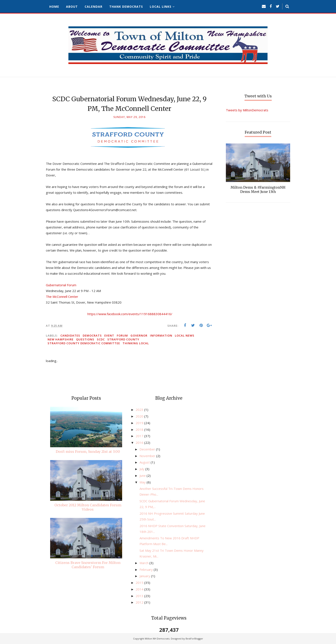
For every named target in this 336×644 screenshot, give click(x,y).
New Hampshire (61, 339)
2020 (140, 416)
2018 (140, 429)
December (148, 449)
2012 (140, 602)
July (142, 469)
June (143, 476)
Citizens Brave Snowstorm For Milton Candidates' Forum (88, 565)
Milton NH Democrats (157, 639)
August (145, 462)
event (109, 335)
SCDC (101, 339)
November (148, 456)
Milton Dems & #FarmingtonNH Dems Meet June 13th (258, 189)
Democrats (92, 335)
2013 (140, 596)
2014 (140, 589)
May (143, 482)
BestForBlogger (194, 639)
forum (122, 335)
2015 (140, 583)
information (161, 335)
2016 (140, 443)
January (145, 576)
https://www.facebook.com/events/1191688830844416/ (130, 314)
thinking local (136, 343)
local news (185, 335)
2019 (140, 423)
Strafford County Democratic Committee (84, 343)
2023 (140, 410)
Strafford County (123, 339)
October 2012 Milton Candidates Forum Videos (88, 507)
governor (139, 335)
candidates (70, 335)
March (144, 563)
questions (85, 339)
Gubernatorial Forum (61, 285)
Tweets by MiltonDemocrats (247, 110)
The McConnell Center (62, 297)
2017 (140, 436)
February (147, 569)
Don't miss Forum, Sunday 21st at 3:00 (88, 452)
